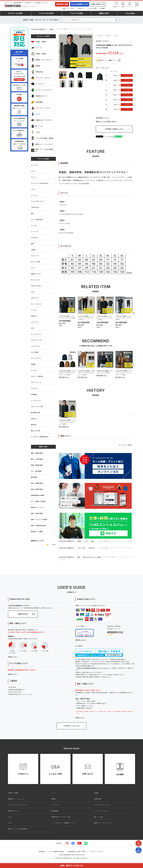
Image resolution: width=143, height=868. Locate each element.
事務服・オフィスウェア (41, 60)
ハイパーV (34, 322)
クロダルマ (35, 238)
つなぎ (35, 132)
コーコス (34, 226)
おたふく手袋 (35, 262)
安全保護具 (37, 102)
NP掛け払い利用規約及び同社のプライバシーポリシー (93, 668)
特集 (79, 557)
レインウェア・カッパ (41, 108)
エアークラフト (36, 358)
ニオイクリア (35, 346)
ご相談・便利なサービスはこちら (71, 866)
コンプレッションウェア (41, 90)
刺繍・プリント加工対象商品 (42, 150)
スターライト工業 (37, 407)
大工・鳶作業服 (36, 471)
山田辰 (33, 250)
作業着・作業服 (38, 54)
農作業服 (34, 477)
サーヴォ (34, 370)
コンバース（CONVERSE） (40, 183)
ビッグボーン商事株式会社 (40, 437)
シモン (33, 189)
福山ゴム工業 (35, 431)
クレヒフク (35, 256)
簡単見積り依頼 (62, 4)
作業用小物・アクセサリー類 (60, 817)
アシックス (35, 165)
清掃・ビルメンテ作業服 (39, 520)
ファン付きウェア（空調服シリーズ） (63, 823)
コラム (130, 13)
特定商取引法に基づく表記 (77, 852)
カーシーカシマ (36, 304)
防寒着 (35, 66)
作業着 (51, 29)
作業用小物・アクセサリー (42, 120)
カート (137, 5)
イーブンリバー (36, 401)
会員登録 (42, 852)
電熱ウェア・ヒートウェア (42, 144)
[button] (58, 313)
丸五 (32, 328)
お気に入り (116, 5)
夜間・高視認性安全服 (38, 526)
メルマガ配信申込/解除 (56, 852)
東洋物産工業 (35, 413)
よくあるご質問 (92, 8)
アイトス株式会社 (37, 220)
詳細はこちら (12, 657)
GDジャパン (35, 298)
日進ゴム (34, 316)
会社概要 (102, 8)
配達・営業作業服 (37, 489)
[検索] (90, 20)
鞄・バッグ (37, 126)
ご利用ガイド (81, 8)
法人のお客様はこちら (80, 4)
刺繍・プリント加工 (68, 8)
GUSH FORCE (36, 286)
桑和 (32, 244)
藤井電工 (34, 425)
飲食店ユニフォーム (38, 507)
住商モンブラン (36, 274)
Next (91, 52)
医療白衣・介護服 (37, 532)
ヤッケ (35, 114)
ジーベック (35, 232)
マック (33, 268)
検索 (123, 5)
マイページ (130, 5)
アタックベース (36, 382)
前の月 (32, 545)
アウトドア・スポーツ (41, 78)
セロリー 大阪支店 (37, 376)
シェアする (109, 137)
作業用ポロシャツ (39, 96)
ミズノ (33, 171)
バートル (34, 195)
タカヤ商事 (35, 352)
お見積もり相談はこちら (114, 129)
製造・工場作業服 (37, 459)
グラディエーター (37, 340)
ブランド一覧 (81, 548)
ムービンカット (36, 334)
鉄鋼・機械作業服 (37, 465)
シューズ (36, 48)
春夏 (92, 541)
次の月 (54, 545)
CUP (33, 292)
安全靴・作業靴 (38, 42)
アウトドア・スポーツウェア (17, 805)
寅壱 (32, 213)
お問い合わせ (96, 4)
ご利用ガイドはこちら (71, 726)
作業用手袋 (37, 72)
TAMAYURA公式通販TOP (39, 29)
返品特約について (102, 118)
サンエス (34, 388)
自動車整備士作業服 (38, 495)
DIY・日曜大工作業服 (38, 501)
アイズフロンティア (37, 201)
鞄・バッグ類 (98, 817)
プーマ (33, 177)
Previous (61, 52)
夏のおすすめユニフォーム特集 (92, 557)
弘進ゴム (34, 419)
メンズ (86, 541)
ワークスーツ (38, 84)
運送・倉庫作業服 (37, 513)
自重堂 (33, 364)
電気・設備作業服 (37, 483)
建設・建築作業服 (37, 453)
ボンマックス (35, 280)
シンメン (34, 310)
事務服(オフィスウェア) (16, 799)
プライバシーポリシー (97, 852)
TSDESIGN (35, 207)
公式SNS (59, 843)
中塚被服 (34, 394)
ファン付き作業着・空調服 (42, 138)
